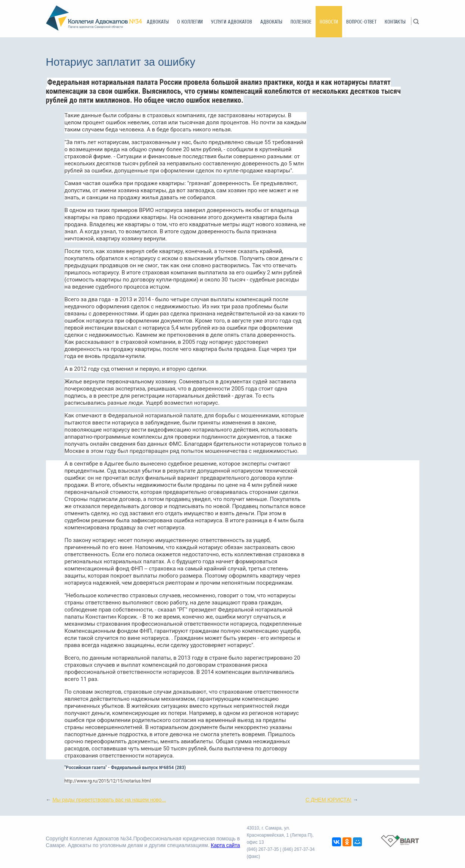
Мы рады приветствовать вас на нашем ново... (109, 800)
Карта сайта (225, 845)
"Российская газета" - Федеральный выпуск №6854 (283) (125, 768)
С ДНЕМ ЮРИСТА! (328, 800)
